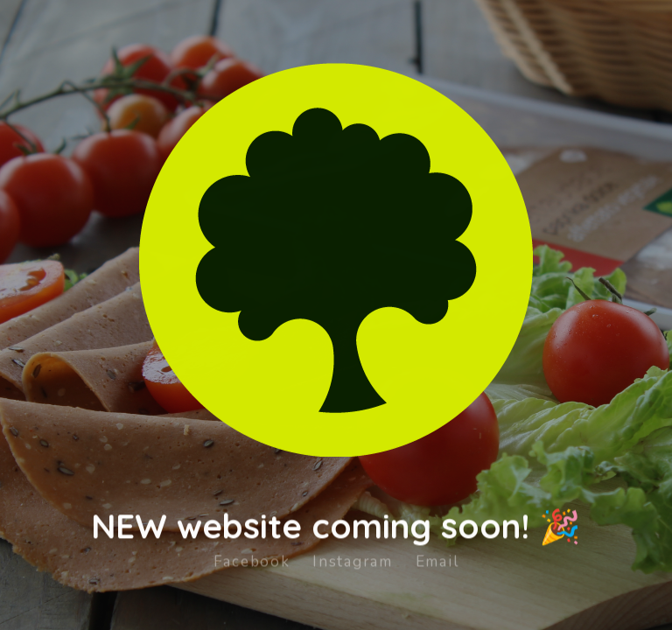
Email (437, 554)
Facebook (252, 554)
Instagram (352, 554)
